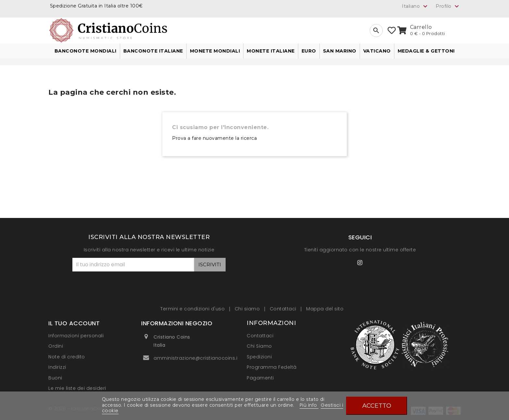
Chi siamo (248, 309)
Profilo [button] (448, 6)
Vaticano (377, 51)
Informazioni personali (76, 336)
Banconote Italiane (153, 51)
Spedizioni (259, 357)
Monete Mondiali (215, 51)
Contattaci (284, 309)
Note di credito (67, 357)
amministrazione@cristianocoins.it (196, 358)
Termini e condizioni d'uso (193, 309)
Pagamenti (260, 378)
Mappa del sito (325, 309)
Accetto (377, 406)
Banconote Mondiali (86, 51)
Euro (309, 51)
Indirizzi (57, 367)
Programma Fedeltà (272, 367)
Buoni (55, 378)
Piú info (309, 405)
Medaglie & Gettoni (426, 51)
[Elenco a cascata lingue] (416, 6)
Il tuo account (74, 323)
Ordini (56, 346)
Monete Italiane (271, 51)
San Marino (340, 51)
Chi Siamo (259, 346)
